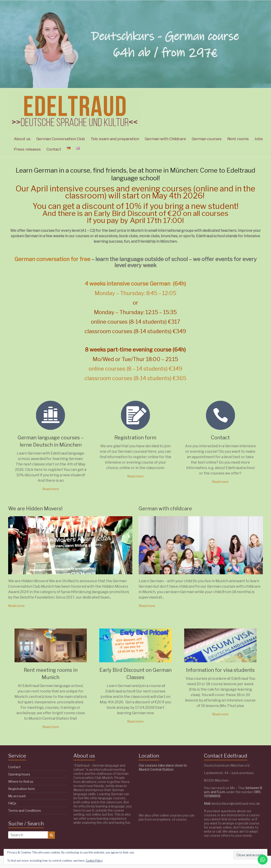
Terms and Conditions (25, 811)
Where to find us (21, 781)
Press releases (27, 149)
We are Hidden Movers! (35, 509)
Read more (51, 489)
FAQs (12, 803)
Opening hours (19, 774)
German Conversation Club (61, 139)
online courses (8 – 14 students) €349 (135, 369)
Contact (54, 149)
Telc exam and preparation (115, 139)
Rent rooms (238, 139)
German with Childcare (165, 139)
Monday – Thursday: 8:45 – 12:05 (135, 293)
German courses (207, 139)
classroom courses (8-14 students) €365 (135, 378)
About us (22, 139)
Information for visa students (220, 670)
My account (17, 796)
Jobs (259, 139)
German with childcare (165, 509)
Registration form (135, 438)
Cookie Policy (94, 861)
